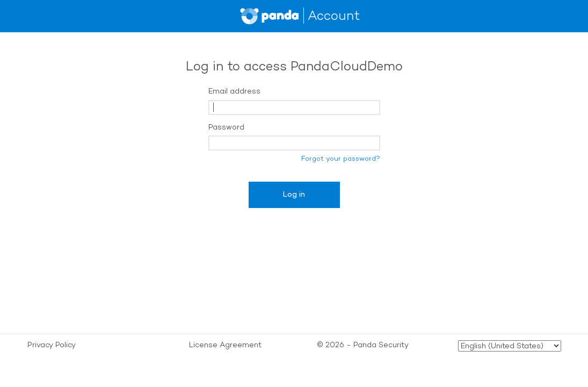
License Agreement (225, 345)
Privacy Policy (52, 345)
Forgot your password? (341, 158)
